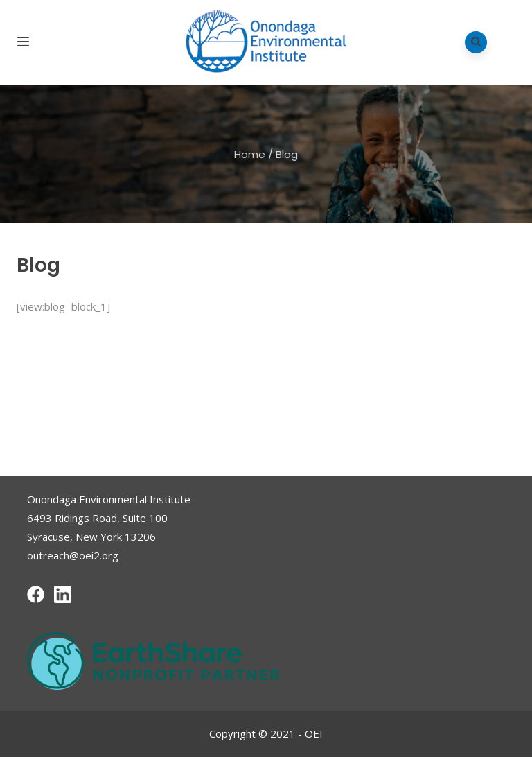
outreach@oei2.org (73, 555)
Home (250, 154)
